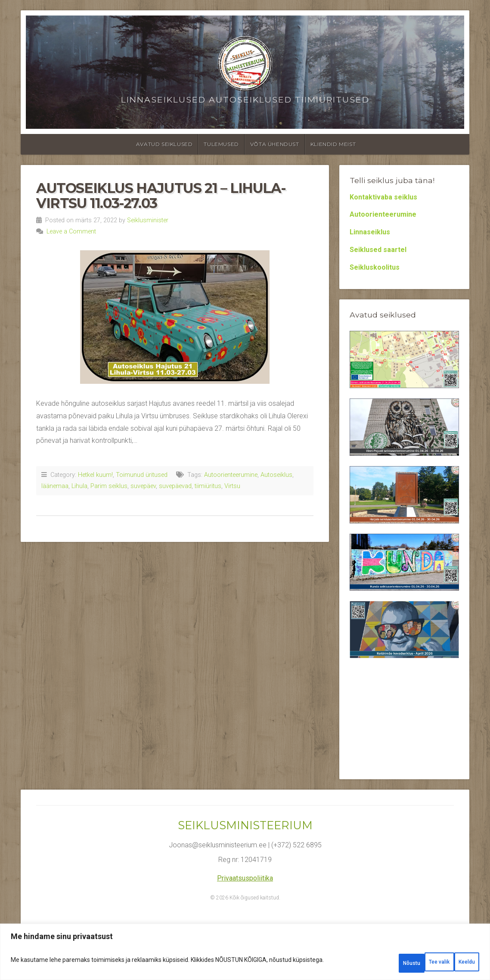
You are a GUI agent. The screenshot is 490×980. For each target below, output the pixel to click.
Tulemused (221, 144)
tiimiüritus (208, 486)
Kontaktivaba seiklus (383, 197)
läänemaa (55, 486)
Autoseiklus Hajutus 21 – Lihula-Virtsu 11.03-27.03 (161, 196)
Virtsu (232, 486)
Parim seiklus (109, 486)
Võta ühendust (275, 144)
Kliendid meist (333, 144)
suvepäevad (175, 486)
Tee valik (358, 963)
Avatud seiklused (164, 144)
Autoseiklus (276, 475)
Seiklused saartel (378, 250)
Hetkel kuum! (95, 475)
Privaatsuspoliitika (245, 878)
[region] (245, 955)
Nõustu (457, 963)
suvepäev (143, 486)
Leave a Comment (71, 232)
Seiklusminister (148, 220)
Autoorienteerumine (231, 475)
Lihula (79, 486)
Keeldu (408, 963)
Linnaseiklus (370, 232)
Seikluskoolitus (375, 267)
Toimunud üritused (142, 475)
